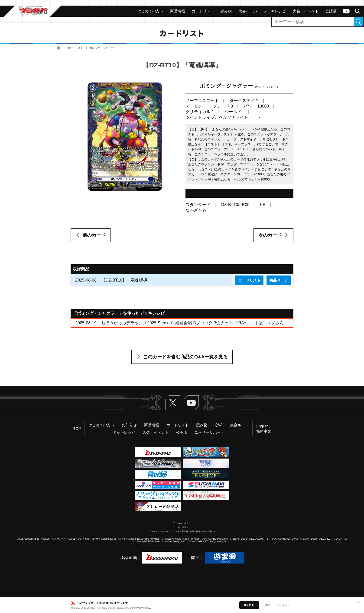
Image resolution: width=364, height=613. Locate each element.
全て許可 (249, 605)
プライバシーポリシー (182, 523)
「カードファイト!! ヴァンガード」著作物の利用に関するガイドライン (182, 531)
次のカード (270, 235)
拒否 (268, 605)
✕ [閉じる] (358, 602)
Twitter (173, 403)
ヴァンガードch (346, 11)
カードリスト (75, 48)
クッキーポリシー (182, 527)
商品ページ (279, 280)
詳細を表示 (283, 605)
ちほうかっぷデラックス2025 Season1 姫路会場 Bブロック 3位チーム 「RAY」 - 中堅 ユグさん (192, 323)
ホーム (59, 48)
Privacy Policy (142, 608)
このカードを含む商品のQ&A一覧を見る (185, 357)
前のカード (94, 235)
